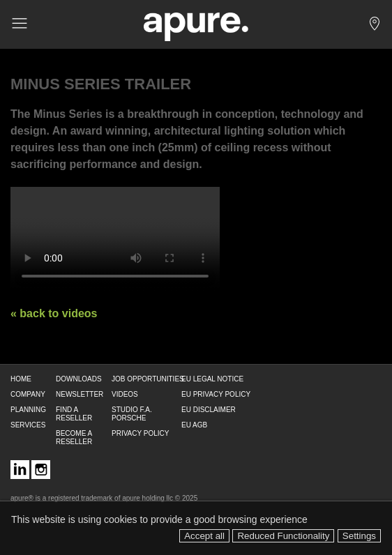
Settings (359, 536)
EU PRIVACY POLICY (216, 394)
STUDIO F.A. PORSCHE (132, 414)
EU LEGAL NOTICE (212, 379)
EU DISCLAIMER (209, 410)
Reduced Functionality (283, 536)
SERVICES (28, 425)
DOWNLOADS (79, 379)
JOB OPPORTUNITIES (148, 379)
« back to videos (54, 313)
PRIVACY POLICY (140, 433)
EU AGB (194, 425)
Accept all (204, 536)
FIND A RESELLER (74, 414)
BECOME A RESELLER (74, 438)
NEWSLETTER (80, 394)
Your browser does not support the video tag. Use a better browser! (115, 239)
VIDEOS (125, 394)
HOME (21, 379)
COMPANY (28, 394)
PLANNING (28, 410)
